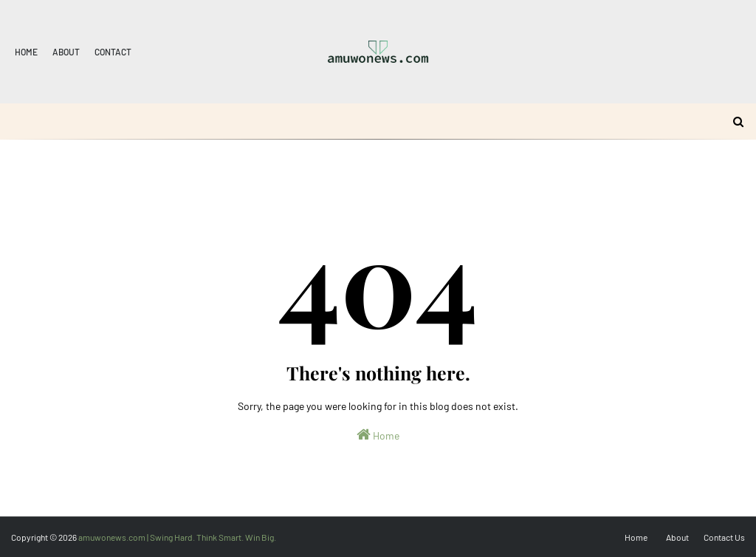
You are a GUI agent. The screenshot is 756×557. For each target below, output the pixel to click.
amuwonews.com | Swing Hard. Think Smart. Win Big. (177, 537)
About (66, 52)
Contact (113, 52)
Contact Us (724, 537)
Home (26, 52)
